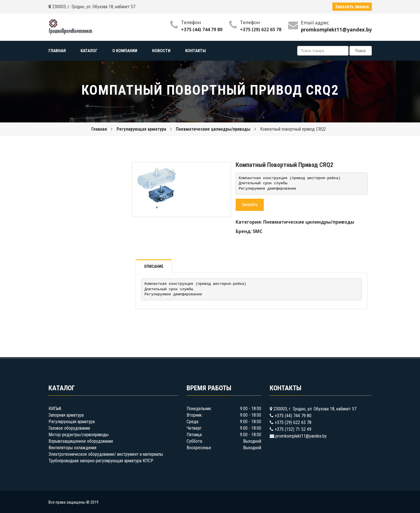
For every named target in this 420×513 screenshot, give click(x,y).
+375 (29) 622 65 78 (261, 29)
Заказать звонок (352, 7)
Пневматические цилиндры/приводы (213, 129)
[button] (172, 172)
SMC (258, 231)
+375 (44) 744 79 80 (202, 29)
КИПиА (55, 409)
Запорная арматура (66, 415)
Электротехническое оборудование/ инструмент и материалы (106, 454)
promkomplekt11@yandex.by (301, 436)
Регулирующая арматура (141, 129)
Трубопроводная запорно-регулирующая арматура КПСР (101, 461)
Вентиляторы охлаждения (72, 448)
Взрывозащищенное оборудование (81, 441)
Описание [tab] (154, 266)
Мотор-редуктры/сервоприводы (79, 435)
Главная (99, 129)
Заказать (250, 204)
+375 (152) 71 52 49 (293, 429)
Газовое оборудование (69, 428)
